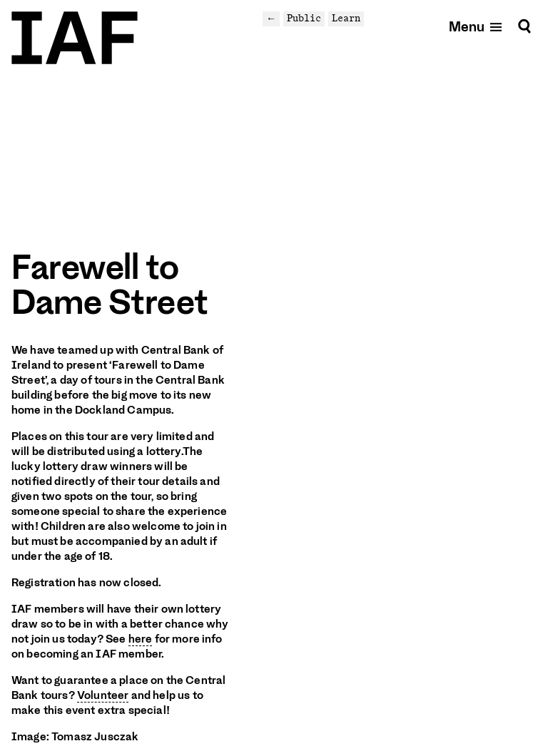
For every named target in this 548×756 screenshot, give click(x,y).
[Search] (524, 26)
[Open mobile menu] (476, 26)
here (141, 639)
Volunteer (103, 695)
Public (304, 18)
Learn (346, 18)
